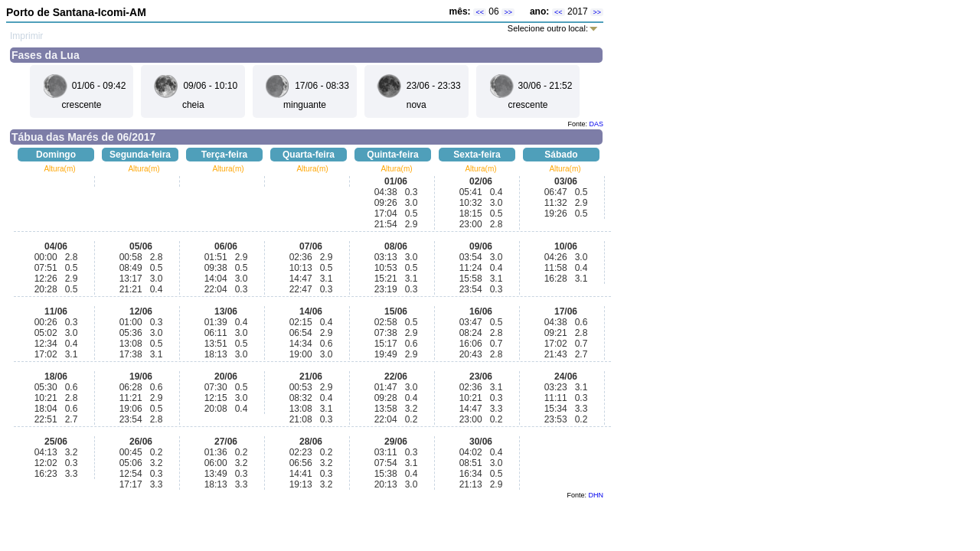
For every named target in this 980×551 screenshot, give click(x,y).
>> (508, 12)
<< (480, 12)
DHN (596, 495)
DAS (596, 124)
